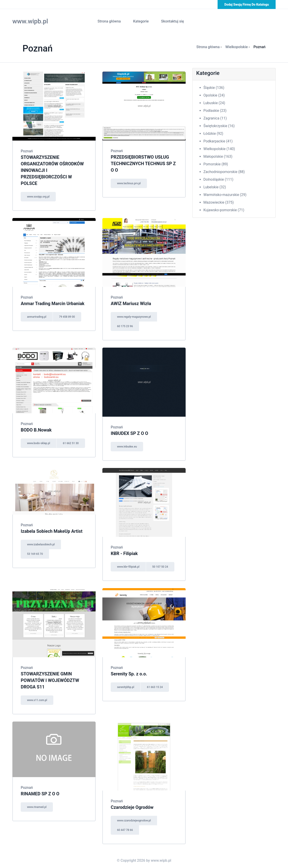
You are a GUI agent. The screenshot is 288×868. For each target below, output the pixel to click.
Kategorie (141, 21)
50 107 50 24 (161, 565)
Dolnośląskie (218, 179)
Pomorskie (216, 164)
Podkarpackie (218, 141)
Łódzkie (213, 134)
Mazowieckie (219, 202)
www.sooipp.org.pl (39, 196)
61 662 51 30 (72, 442)
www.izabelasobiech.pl (42, 543)
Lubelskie (215, 187)
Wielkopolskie (236, 47)
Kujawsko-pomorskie (224, 210)
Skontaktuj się (172, 21)
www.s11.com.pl (38, 698)
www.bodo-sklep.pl (39, 442)
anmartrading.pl (38, 315)
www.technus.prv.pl (130, 183)
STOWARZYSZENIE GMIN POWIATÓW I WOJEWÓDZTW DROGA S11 (51, 678)
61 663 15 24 (156, 685)
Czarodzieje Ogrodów (133, 805)
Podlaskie (215, 111)
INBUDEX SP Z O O (130, 432)
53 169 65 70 (36, 552)
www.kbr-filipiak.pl (129, 565)
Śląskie (214, 88)
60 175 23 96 (126, 325)
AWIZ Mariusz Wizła (132, 302)
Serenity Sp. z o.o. (130, 672)
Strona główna (109, 21)
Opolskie (214, 95)
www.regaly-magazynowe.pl (135, 315)
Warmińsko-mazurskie (225, 195)
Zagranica (215, 118)
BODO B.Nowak (37, 429)
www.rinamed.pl (38, 804)
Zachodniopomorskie (224, 172)
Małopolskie (218, 156)
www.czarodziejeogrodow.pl (135, 818)
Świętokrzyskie (219, 126)
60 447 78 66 (126, 827)
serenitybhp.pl (126, 685)
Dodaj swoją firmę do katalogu (247, 4)
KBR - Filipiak (125, 552)
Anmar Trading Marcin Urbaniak (53, 302)
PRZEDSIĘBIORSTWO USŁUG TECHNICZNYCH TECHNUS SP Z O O (142, 163)
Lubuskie (214, 103)
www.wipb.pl (30, 21)
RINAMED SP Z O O (41, 791)
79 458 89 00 (68, 315)
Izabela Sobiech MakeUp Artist (53, 530)
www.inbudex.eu (128, 445)
